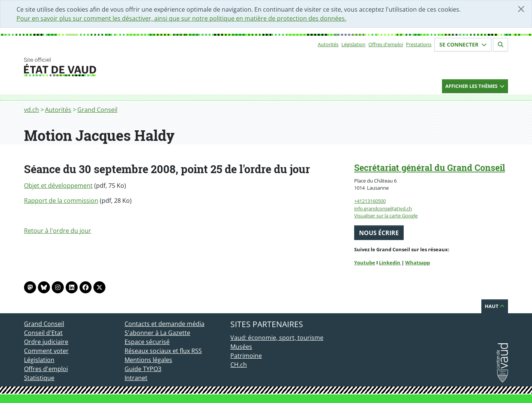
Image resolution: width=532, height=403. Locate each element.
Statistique (39, 378)
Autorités (328, 44)
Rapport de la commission (61, 201)
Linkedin (390, 263)
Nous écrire (379, 233)
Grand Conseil (97, 110)
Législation (353, 44)
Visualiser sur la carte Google (386, 216)
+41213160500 (370, 201)
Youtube (365, 263)
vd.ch (32, 110)
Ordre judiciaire (46, 342)
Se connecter (463, 45)
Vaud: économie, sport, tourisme (277, 338)
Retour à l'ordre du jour (58, 231)
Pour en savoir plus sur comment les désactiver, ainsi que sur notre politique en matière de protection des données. (181, 18)
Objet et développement (58, 186)
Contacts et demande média (165, 324)
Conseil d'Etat (43, 333)
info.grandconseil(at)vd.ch (383, 208)
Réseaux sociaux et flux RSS (163, 351)
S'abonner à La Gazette (157, 333)
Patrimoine (246, 356)
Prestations (419, 44)
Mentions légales (148, 360)
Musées (241, 347)
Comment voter (46, 351)
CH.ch (239, 365)
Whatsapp (418, 263)
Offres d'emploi (386, 44)
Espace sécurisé (147, 342)
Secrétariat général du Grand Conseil (430, 168)
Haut (495, 306)
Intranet (136, 378)
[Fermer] (521, 9)
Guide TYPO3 (143, 369)
